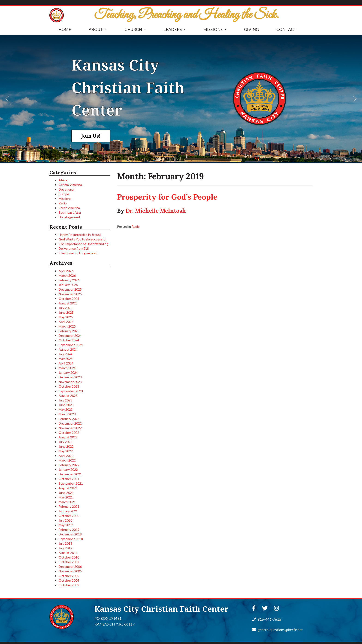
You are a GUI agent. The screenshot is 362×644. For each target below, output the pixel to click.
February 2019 (69, 530)
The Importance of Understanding (83, 244)
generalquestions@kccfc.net (277, 630)
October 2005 (69, 576)
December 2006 (70, 567)
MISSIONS (216, 31)
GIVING (251, 29)
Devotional (66, 189)
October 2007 (69, 562)
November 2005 (70, 571)
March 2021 (67, 502)
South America (69, 208)
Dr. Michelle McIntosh (156, 211)
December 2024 (70, 336)
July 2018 (65, 543)
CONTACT (286, 29)
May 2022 (66, 451)
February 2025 (69, 331)
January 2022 (68, 469)
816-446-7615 (267, 619)
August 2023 (68, 396)
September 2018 (71, 539)
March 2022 (67, 460)
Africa (63, 180)
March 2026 (67, 275)
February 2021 (69, 506)
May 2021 (66, 497)
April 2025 (66, 322)
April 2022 (66, 456)
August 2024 (68, 349)
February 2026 (69, 280)
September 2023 (71, 391)
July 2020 (65, 520)
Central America (70, 185)
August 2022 (68, 437)
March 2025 (67, 326)
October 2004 (69, 580)
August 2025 (68, 303)
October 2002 (69, 585)
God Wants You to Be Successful (82, 239)
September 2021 (71, 483)
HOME (65, 29)
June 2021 (66, 493)
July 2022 (65, 442)
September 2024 (71, 345)
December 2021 (70, 474)
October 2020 (69, 516)
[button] (7, 99)
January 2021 (68, 511)
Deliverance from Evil (74, 248)
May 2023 (66, 409)
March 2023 (67, 414)
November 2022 (70, 428)
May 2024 (66, 359)
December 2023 (70, 377)
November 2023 (70, 382)
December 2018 (70, 534)
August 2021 (68, 488)
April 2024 (66, 363)
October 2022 (69, 433)
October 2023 (69, 386)
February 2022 (69, 465)
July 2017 (65, 548)
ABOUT (99, 31)
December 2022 (70, 423)
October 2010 (69, 557)
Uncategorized (69, 217)
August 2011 (68, 553)
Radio (63, 203)
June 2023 (66, 405)
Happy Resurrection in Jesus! (80, 235)
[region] (181, 99)
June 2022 (66, 446)
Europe (64, 194)
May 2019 (66, 525)
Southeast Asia (70, 212)
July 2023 (65, 400)
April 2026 (66, 271)
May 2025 (66, 317)
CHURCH (136, 31)
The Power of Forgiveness (78, 253)
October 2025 (69, 299)
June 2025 (66, 312)
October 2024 (69, 340)
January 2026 (68, 285)
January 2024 (68, 372)
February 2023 (69, 419)
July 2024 (65, 354)
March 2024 (67, 368)
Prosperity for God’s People (167, 197)
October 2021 (69, 479)
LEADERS (175, 31)
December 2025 (70, 289)
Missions (65, 199)
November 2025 (70, 294)
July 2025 (65, 308)
